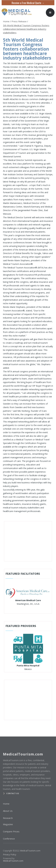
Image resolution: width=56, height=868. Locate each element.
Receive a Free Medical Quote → (28, 3)
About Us (8, 811)
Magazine (8, 824)
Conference (9, 839)
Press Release (19, 21)
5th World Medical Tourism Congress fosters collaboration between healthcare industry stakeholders (26, 29)
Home (6, 21)
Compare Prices (11, 831)
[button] (50, 13)
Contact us (13, 793)
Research (8, 818)
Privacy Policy (10, 854)
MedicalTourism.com (30, 851)
